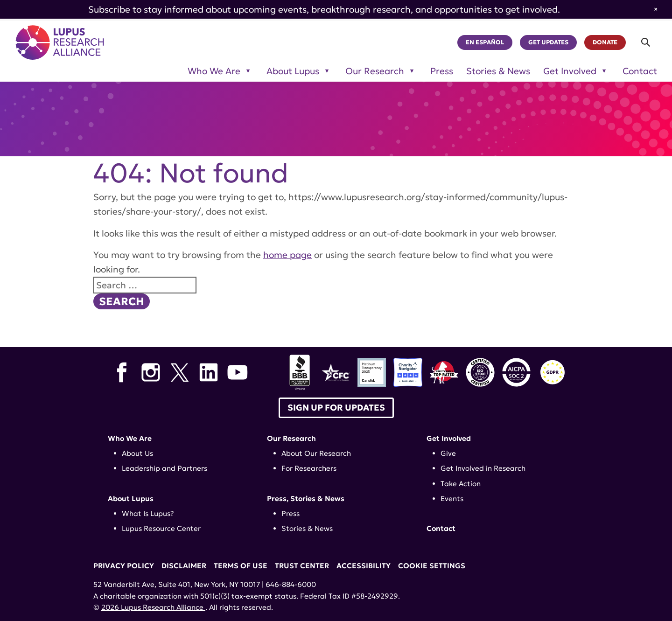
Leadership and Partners (164, 468)
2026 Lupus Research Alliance (153, 607)
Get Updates (548, 42)
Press (442, 71)
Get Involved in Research (483, 468)
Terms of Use (241, 566)
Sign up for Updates (336, 408)
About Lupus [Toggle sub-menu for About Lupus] (293, 71)
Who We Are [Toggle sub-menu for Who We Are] (214, 71)
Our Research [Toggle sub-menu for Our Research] (375, 71)
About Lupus (131, 499)
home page (287, 255)
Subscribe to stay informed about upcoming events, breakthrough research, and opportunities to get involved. (324, 9)
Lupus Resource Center (161, 528)
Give (448, 453)
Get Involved (449, 438)
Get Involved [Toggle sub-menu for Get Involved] (570, 71)
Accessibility (364, 566)
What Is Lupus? (148, 513)
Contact (640, 71)
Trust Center (302, 566)
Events (452, 499)
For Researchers (309, 468)
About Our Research (316, 453)
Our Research (291, 438)
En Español (485, 42)
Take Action (461, 484)
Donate (605, 42)
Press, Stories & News (306, 499)
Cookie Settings (432, 566)
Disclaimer (184, 566)
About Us (137, 453)
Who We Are (130, 438)
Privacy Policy (124, 566)
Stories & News (498, 71)
